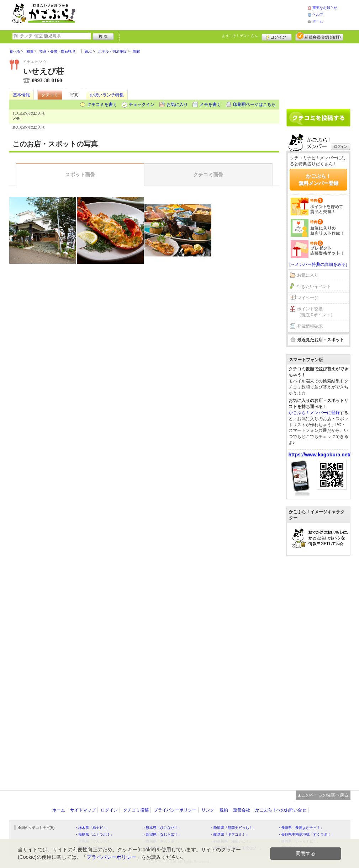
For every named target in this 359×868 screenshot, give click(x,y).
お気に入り (177, 105)
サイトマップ (83, 810)
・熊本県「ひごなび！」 (162, 828)
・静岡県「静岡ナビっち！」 (233, 828)
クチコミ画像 (208, 175)
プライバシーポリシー (175, 810)
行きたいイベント (314, 286)
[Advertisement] (199, 14)
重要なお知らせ (325, 8)
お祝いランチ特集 (107, 95)
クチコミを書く (102, 105)
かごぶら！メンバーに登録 (314, 413)
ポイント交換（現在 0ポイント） (316, 312)
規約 (224, 810)
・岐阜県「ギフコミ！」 (229, 834)
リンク (208, 810)
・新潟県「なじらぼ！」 (162, 834)
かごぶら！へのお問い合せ (281, 810)
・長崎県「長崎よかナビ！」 (301, 828)
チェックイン (142, 105)
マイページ (308, 298)
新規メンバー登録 (319, 36)
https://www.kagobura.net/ (320, 455)
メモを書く (210, 105)
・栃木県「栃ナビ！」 (93, 828)
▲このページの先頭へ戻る (323, 795)
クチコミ (50, 95)
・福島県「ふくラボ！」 (94, 834)
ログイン (277, 36)
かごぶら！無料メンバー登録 (318, 180)
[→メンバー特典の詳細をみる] (318, 264)
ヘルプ (318, 14)
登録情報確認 (310, 326)
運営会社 (242, 810)
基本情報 (21, 95)
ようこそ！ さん (240, 36)
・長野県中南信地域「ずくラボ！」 (306, 834)
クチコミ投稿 (136, 810)
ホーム (318, 21)
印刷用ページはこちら (254, 105)
